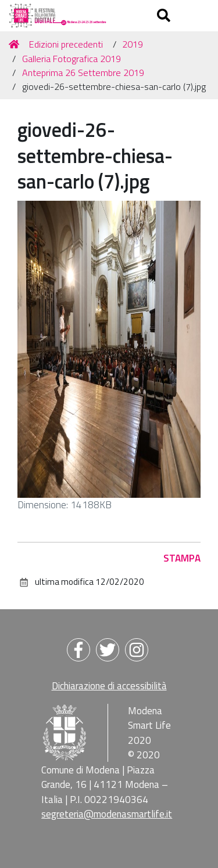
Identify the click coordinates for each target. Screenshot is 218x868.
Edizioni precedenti (66, 44)
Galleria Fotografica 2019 (72, 59)
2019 (133, 44)
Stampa (182, 558)
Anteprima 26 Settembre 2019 (83, 73)
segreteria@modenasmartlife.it (107, 814)
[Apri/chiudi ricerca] (165, 16)
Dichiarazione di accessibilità (109, 686)
